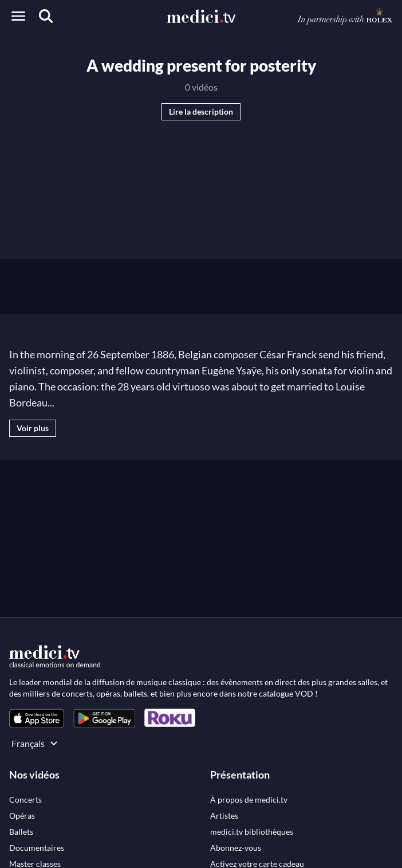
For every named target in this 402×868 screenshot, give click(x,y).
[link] (37, 718)
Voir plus (33, 428)
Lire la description (201, 112)
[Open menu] (18, 16)
